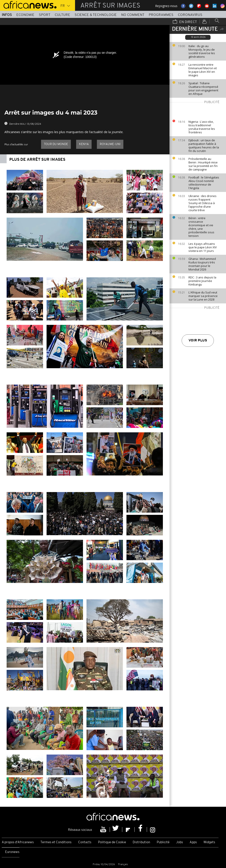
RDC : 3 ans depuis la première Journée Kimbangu (202, 281)
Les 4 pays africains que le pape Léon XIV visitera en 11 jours (203, 247)
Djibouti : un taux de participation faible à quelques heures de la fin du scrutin (204, 146)
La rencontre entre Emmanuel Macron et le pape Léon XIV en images (203, 70)
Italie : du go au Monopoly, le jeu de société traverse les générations (202, 51)
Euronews (12, 852)
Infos (7, 15)
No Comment (133, 15)
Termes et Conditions (56, 842)
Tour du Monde (56, 144)
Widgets (209, 842)
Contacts (85, 842)
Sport (45, 15)
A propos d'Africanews (18, 842)
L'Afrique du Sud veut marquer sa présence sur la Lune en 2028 (203, 296)
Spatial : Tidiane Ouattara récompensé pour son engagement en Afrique (203, 88)
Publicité (163, 842)
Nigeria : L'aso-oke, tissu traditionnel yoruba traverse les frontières (202, 127)
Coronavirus (190, 15)
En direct (185, 22)
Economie (25, 15)
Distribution (141, 842)
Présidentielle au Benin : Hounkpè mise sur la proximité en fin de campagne (203, 164)
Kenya (84, 144)
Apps (193, 842)
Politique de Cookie (112, 842)
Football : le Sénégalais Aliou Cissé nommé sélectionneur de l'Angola (204, 183)
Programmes (161, 15)
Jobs (180, 842)
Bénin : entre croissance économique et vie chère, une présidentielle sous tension (201, 227)
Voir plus (198, 341)
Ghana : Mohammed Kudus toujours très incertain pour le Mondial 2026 (202, 264)
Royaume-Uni (110, 144)
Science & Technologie (96, 15)
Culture (62, 15)
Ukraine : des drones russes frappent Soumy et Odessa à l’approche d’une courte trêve (202, 203)
